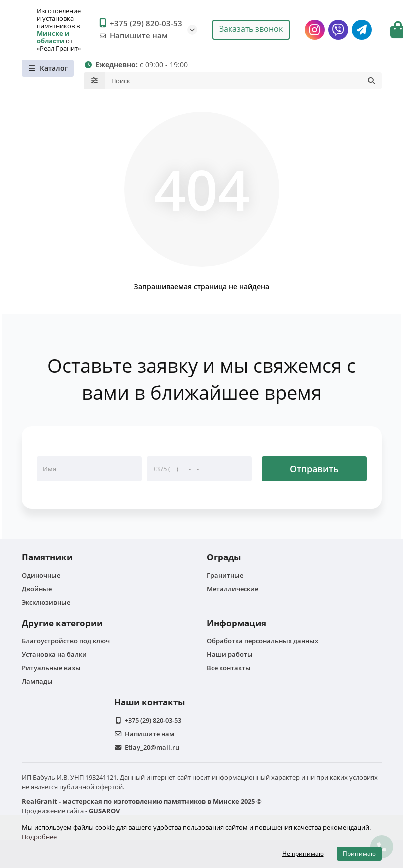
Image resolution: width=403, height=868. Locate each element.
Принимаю (359, 853)
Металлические (232, 589)
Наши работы (230, 654)
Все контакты (229, 668)
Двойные (37, 589)
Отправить (314, 469)
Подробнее (39, 837)
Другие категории (62, 623)
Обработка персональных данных (262, 641)
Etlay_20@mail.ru (152, 747)
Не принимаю (303, 853)
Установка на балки (54, 654)
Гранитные (225, 575)
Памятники (47, 557)
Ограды (224, 557)
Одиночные (41, 575)
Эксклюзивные (46, 602)
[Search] (243, 81)
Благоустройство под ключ (66, 641)
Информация (236, 623)
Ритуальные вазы (51, 668)
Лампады (37, 681)
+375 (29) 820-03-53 (139, 24)
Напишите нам (132, 36)
